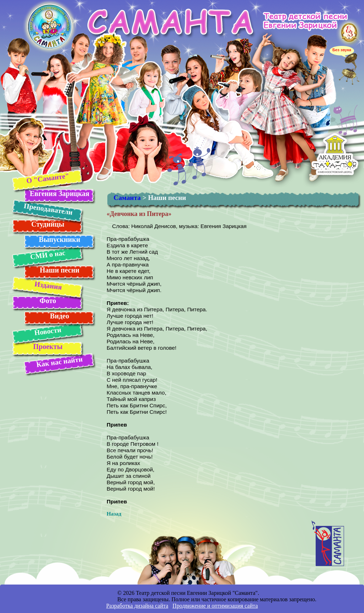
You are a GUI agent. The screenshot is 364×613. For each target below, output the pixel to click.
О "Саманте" (47, 178)
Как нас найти (59, 362)
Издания (48, 286)
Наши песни (60, 270)
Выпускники (59, 239)
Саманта (127, 198)
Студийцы (48, 224)
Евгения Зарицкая (60, 194)
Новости (48, 331)
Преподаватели (48, 209)
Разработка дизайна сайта (137, 606)
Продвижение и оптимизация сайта (215, 606)
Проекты (48, 347)
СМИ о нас (47, 255)
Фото (48, 301)
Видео (60, 316)
